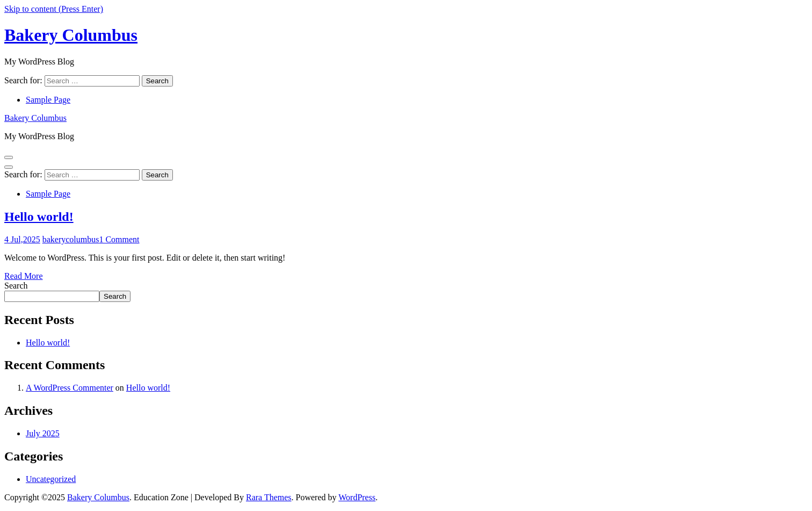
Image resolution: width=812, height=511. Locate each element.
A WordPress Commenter (70, 388)
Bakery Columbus (71, 35)
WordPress (357, 497)
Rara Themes (269, 497)
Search (16, 286)
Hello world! (39, 217)
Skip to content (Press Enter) (54, 9)
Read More (24, 276)
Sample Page (48, 100)
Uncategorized (51, 479)
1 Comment (119, 239)
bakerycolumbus (71, 239)
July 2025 (43, 433)
